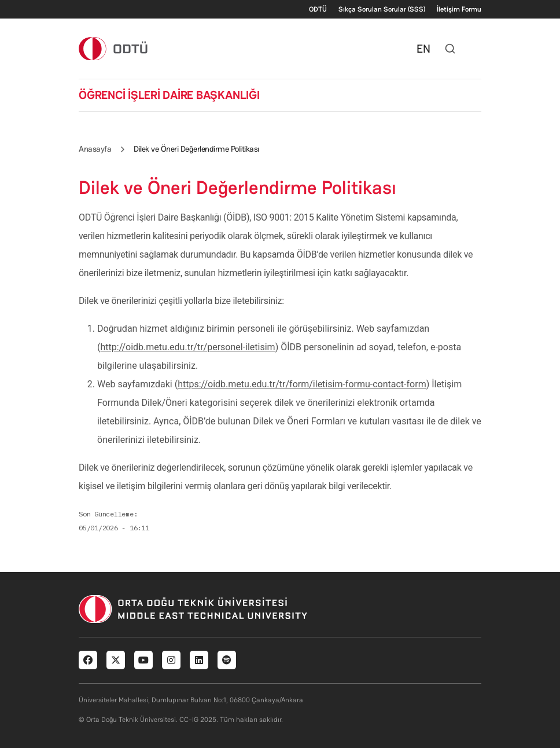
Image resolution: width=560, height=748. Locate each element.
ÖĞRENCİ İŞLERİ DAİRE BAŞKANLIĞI (169, 95)
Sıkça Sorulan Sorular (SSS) (382, 9)
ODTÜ (318, 9)
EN (423, 49)
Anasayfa (95, 149)
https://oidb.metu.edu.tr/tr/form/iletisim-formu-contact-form (302, 384)
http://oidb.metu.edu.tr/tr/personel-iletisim (187, 347)
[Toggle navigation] (476, 49)
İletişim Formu (459, 9)
